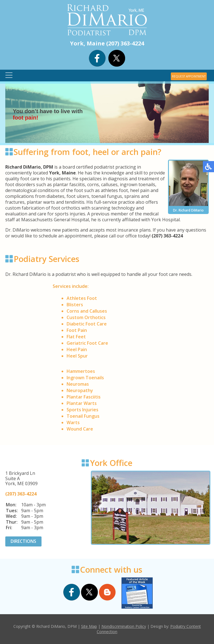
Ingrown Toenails (85, 378)
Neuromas (78, 384)
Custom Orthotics (86, 317)
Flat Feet (76, 337)
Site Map (89, 626)
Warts (73, 422)
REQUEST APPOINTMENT (189, 76)
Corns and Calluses (87, 311)
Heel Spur (77, 356)
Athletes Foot (82, 298)
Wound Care (80, 429)
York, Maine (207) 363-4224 (107, 43)
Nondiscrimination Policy (124, 626)
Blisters (75, 305)
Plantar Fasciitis (84, 397)
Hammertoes (81, 371)
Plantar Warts (82, 403)
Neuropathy (80, 390)
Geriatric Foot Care (87, 343)
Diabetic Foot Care (87, 324)
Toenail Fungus (83, 416)
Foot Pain (77, 330)
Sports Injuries (82, 410)
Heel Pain (77, 349)
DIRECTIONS (23, 541)
